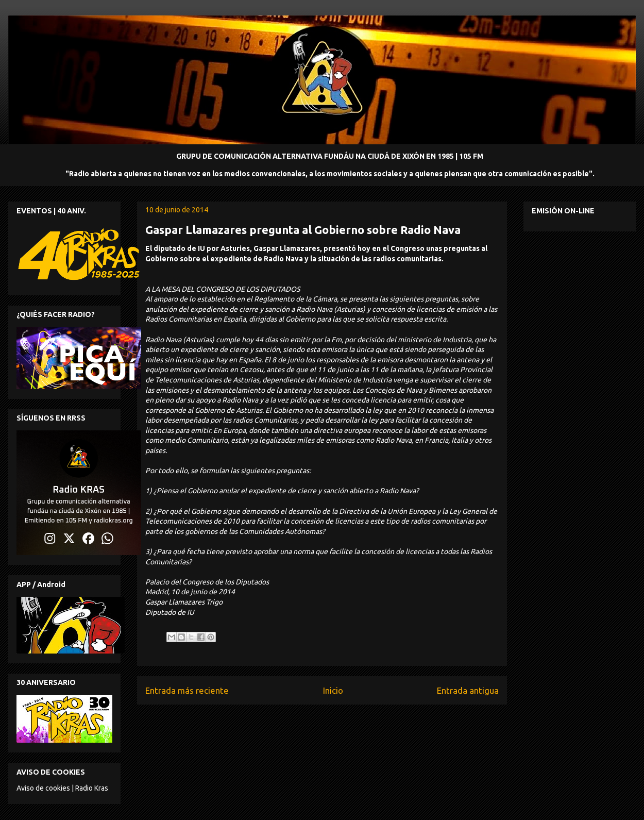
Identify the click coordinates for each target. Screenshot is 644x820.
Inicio (333, 690)
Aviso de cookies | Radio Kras (62, 788)
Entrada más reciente (187, 690)
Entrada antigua (468, 690)
